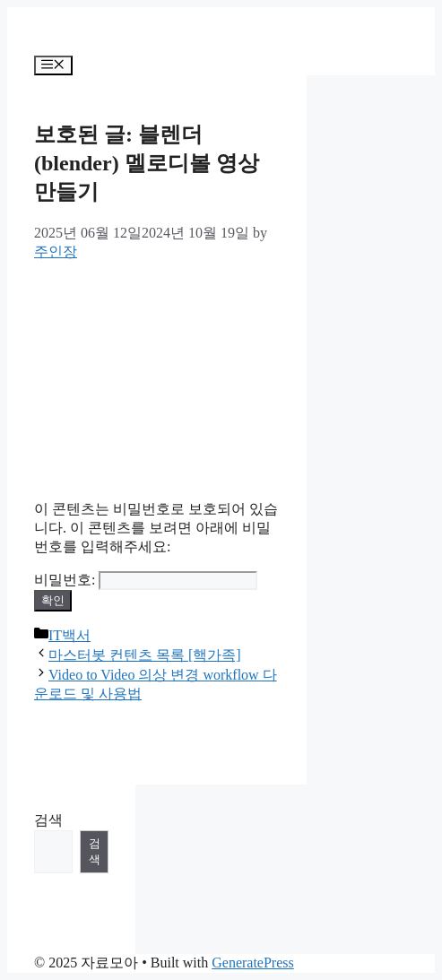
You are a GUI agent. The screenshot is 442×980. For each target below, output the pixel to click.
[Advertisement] (157, 374)
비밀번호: (146, 580)
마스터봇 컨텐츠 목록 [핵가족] (145, 655)
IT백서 (69, 635)
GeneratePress (253, 963)
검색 (48, 820)
